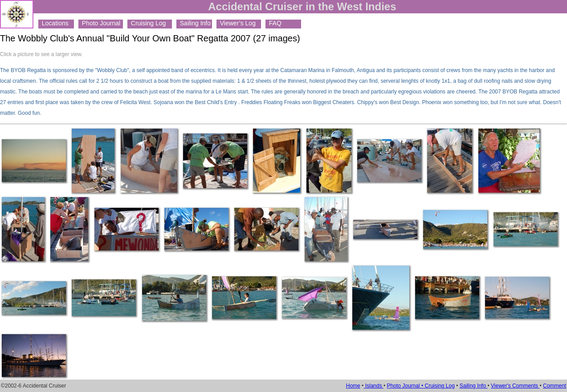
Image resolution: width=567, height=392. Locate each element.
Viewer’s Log (236, 23)
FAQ (273, 23)
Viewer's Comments (515, 386)
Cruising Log (147, 23)
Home (353, 386)
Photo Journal (99, 23)
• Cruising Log (438, 386)
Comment (555, 386)
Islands (373, 386)
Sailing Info (194, 23)
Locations (53, 23)
